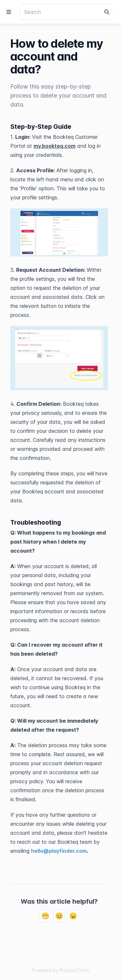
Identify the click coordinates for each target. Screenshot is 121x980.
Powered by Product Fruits (60, 970)
